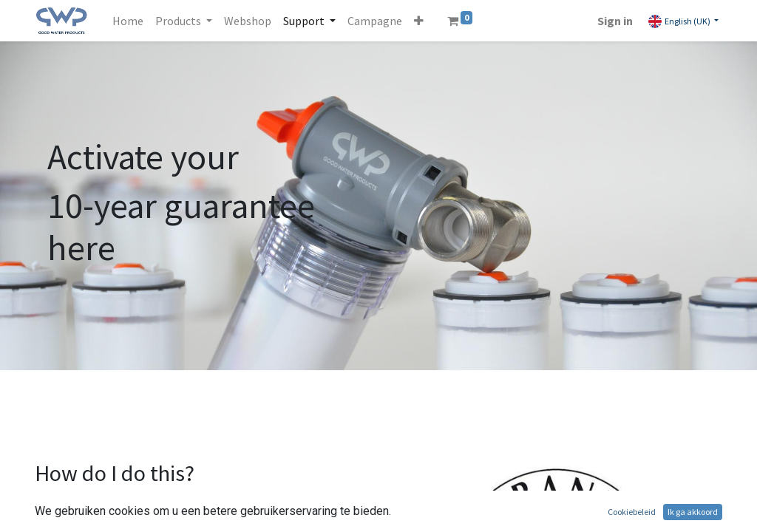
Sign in (615, 21)
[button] (419, 21)
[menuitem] (128, 21)
